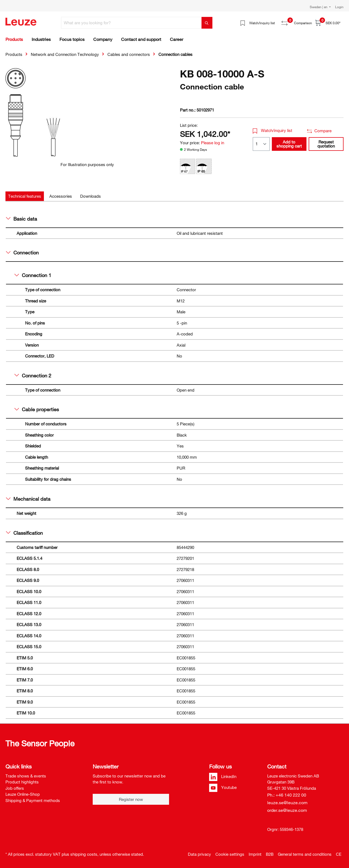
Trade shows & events (26, 776)
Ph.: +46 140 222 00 (287, 795)
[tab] (25, 196)
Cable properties (37, 409)
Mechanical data (28, 499)
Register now (131, 799)
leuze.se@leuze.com (287, 803)
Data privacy (199, 854)
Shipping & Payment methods (33, 800)
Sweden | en (319, 7)
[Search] (207, 23)
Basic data (22, 219)
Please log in (213, 143)
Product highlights (22, 782)
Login (339, 7)
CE (339, 854)
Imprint (255, 854)
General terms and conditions (305, 854)
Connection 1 (33, 275)
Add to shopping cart (289, 144)
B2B (270, 854)
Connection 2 (33, 376)
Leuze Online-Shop (23, 794)
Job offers (15, 788)
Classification (24, 533)
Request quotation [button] (326, 144)
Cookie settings (230, 854)
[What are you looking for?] (131, 23)
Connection (22, 253)
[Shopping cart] (328, 23)
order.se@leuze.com (287, 810)
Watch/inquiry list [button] (273, 130)
